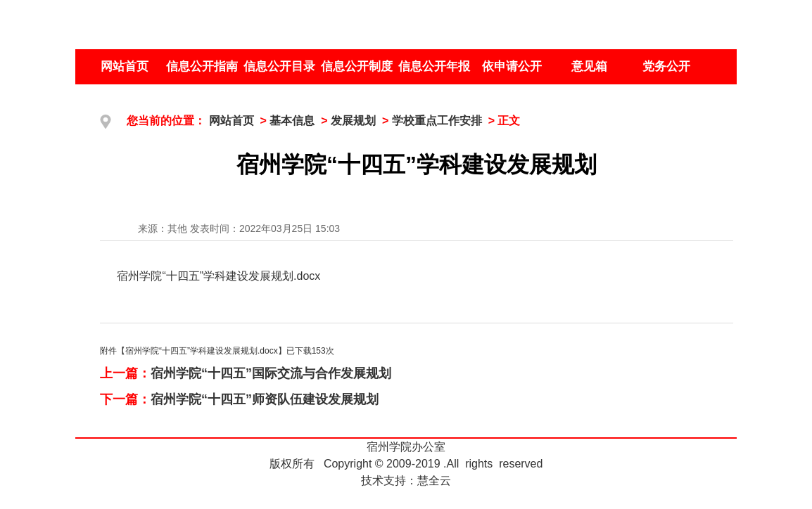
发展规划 (353, 121)
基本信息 (292, 121)
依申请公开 (512, 66)
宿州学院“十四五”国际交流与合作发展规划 (271, 373)
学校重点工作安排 (437, 121)
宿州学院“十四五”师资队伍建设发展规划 (265, 399)
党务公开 (666, 66)
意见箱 (589, 66)
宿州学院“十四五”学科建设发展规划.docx (218, 276)
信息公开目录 (279, 66)
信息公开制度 (357, 66)
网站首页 (125, 66)
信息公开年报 (434, 66)
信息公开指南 (202, 66)
